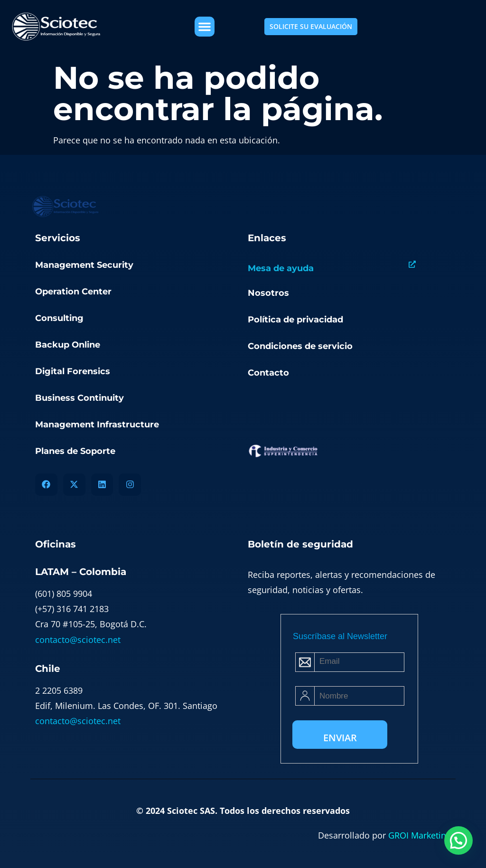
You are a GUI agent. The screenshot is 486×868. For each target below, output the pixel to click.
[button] (205, 27)
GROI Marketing (420, 835)
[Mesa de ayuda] (412, 264)
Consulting (59, 318)
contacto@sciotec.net (78, 640)
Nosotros (268, 293)
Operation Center (73, 292)
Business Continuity (79, 398)
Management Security (84, 265)
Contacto (268, 373)
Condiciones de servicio (300, 346)
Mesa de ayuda (281, 268)
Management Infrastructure (97, 425)
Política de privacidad (295, 320)
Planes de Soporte (75, 451)
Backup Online (68, 345)
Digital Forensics (73, 371)
